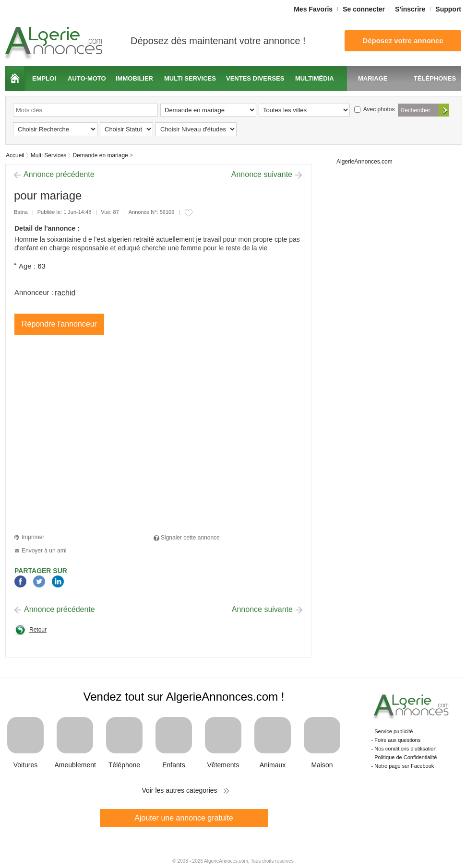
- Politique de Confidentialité (404, 757)
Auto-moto (87, 78)
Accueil (15, 79)
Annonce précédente (59, 174)
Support (448, 9)
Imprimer (33, 537)
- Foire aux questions (396, 740)
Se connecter (364, 9)
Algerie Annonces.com (55, 40)
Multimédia (315, 78)
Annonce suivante (262, 174)
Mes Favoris (313, 9)
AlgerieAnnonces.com (364, 162)
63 (42, 266)
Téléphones (435, 78)
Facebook (20, 582)
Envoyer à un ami (44, 551)
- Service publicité (392, 731)
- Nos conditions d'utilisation (404, 749)
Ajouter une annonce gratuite (184, 818)
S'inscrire (410, 9)
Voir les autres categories (179, 790)
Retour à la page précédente (30, 632)
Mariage (373, 78)
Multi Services (49, 155)
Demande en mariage (100, 155)
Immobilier (134, 78)
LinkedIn (58, 582)
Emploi (44, 78)
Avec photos (375, 109)
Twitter (39, 582)
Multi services (190, 78)
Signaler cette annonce (190, 538)
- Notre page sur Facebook (403, 766)
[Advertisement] (90, 436)
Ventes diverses (255, 78)
